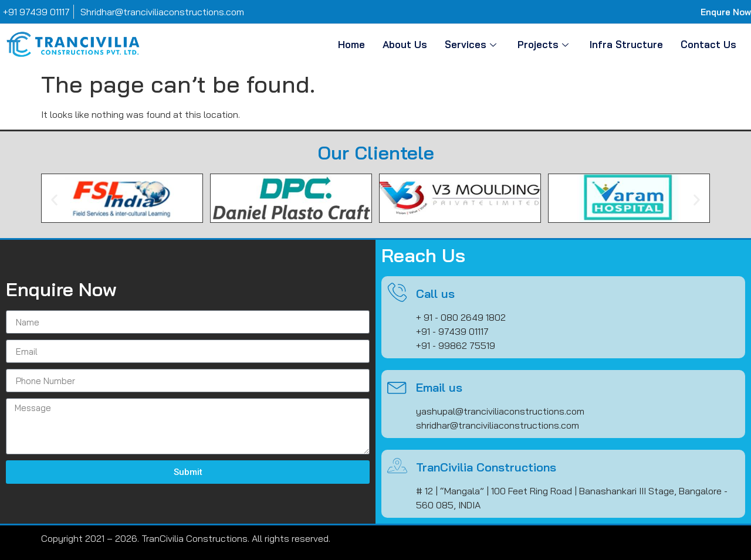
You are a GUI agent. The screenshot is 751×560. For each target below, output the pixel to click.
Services (471, 44)
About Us (405, 44)
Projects (543, 44)
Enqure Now (726, 12)
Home (351, 44)
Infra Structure (626, 44)
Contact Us (708, 44)
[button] (54, 200)
